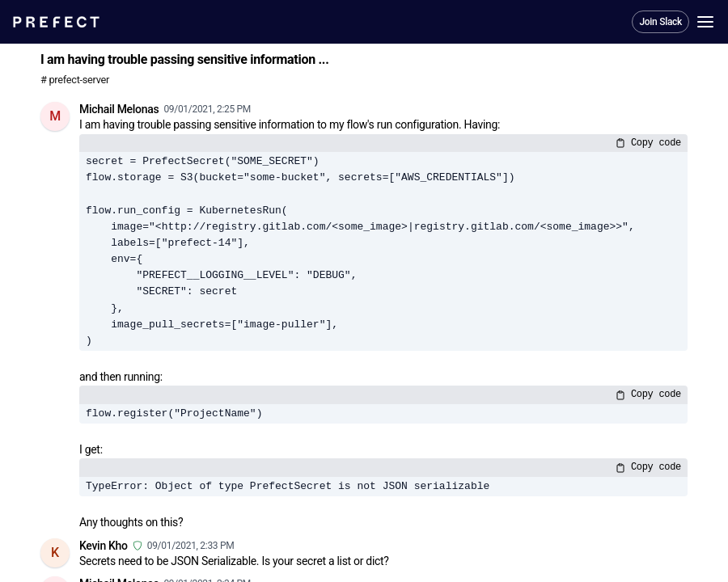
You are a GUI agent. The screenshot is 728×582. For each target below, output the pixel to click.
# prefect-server (75, 80)
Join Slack (660, 22)
